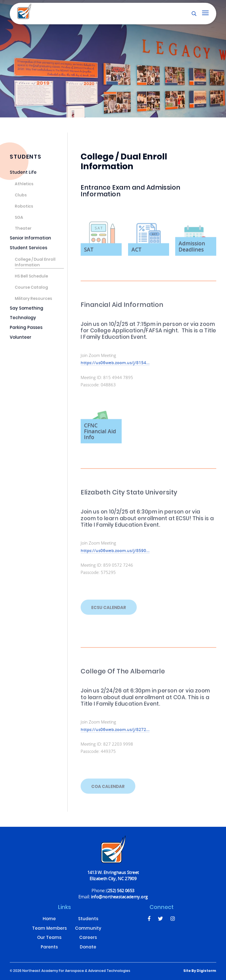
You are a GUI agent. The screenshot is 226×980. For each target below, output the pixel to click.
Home (49, 919)
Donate (88, 948)
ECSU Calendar (109, 616)
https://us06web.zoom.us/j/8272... (115, 733)
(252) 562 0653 (120, 890)
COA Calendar (108, 795)
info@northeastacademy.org (119, 897)
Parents (49, 948)
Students (88, 919)
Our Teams (49, 938)
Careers (88, 938)
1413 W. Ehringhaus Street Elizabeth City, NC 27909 (113, 875)
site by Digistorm (200, 971)
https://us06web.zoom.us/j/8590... (115, 554)
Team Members (49, 929)
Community (88, 929)
